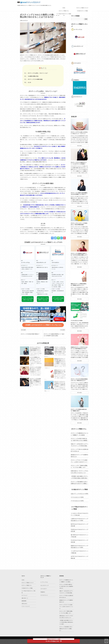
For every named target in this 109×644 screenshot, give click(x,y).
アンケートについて (26, 613)
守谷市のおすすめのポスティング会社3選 (79, 541)
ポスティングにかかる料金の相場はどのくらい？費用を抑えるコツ (79, 391)
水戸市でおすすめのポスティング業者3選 (79, 568)
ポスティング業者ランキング (82, 2)
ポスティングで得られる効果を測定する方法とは (79, 461)
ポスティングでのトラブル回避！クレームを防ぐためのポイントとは (79, 472)
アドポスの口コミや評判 (76, 332)
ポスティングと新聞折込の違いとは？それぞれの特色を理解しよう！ (79, 265)
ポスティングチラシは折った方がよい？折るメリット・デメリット (79, 144)
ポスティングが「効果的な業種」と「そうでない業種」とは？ (79, 478)
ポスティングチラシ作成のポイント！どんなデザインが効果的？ (78, 174)
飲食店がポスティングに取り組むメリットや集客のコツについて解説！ (60, 366)
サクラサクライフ (44, 600)
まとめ (35, 83)
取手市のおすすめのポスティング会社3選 (79, 536)
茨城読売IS (43, 597)
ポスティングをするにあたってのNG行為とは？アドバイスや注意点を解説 (60, 354)
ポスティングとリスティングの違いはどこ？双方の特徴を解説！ (79, 235)
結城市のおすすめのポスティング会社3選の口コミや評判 (79, 557)
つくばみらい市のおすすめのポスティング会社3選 (79, 525)
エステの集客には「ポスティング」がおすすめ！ (36, 365)
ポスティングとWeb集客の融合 (41, 80)
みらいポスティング (45, 590)
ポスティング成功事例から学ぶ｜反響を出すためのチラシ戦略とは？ (79, 494)
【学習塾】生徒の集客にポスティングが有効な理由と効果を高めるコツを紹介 (79, 488)
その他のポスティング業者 (82, 5)
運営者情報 (24, 607)
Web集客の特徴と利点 (39, 77)
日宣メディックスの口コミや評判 (79, 505)
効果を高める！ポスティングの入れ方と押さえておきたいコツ (79, 483)
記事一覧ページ (25, 603)
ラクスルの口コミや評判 (77, 508)
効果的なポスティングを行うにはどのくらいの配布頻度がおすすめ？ (79, 359)
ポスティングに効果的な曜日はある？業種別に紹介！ (78, 421)
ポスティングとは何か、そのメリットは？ (43, 74)
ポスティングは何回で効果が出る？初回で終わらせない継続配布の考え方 (79, 451)
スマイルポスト (44, 593)
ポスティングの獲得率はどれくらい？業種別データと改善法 (79, 445)
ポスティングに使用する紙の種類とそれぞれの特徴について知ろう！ (79, 205)
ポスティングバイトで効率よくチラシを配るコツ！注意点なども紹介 (60, 390)
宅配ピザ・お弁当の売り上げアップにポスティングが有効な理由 (79, 456)
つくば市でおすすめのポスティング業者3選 (79, 563)
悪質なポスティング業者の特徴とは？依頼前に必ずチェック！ (60, 378)
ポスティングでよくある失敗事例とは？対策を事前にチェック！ (36, 354)
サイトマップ (24, 600)
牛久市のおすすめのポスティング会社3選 (79, 552)
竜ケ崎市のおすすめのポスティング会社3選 (79, 547)
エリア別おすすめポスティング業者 (64, 8)
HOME (64, 2)
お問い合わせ (24, 610)
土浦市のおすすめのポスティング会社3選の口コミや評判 (79, 530)
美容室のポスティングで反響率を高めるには (79, 467)
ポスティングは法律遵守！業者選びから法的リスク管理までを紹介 (36, 388)
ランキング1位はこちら (55, 640)
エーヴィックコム (44, 587)
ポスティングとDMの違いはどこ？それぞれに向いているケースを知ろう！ (36, 376)
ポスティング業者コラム (64, 5)
